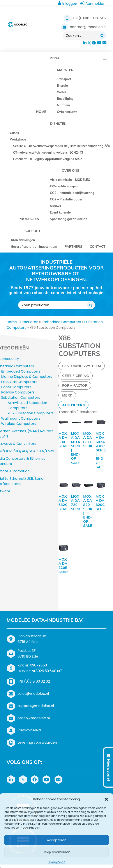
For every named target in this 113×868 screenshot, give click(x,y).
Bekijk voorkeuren (56, 852)
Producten (29, 322)
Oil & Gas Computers (19, 382)
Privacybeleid (57, 862)
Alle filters (73, 405)
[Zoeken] (102, 36)
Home (12, 322)
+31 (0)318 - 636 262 (89, 18)
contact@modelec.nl (88, 27)
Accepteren (57, 840)
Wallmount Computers (21, 418)
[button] (106, 799)
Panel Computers (16, 387)
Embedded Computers (61, 322)
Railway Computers (18, 392)
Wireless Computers (19, 424)
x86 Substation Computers (31, 413)
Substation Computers (21, 398)
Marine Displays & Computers (27, 377)
